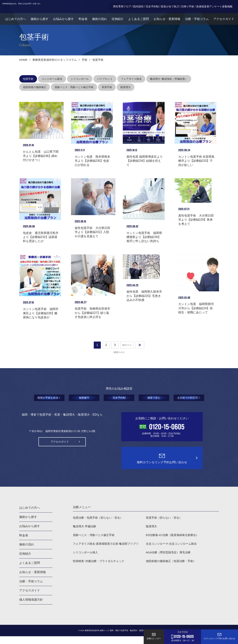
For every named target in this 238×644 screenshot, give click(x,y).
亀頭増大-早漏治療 (85, 534)
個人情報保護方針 (31, 607)
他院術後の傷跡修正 (35, 87)
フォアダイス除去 (131, 79)
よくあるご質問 (138, 21)
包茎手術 (28, 79)
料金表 (82, 21)
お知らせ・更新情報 (167, 21)
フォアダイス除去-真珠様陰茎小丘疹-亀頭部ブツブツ (108, 552)
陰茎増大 (126, 87)
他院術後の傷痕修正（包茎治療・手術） (173, 570)
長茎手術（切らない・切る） (165, 525)
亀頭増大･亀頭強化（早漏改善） (169, 79)
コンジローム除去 (52, 79)
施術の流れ (99, 21)
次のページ (126, 353)
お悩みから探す (62, 21)
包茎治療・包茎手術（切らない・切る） (99, 525)
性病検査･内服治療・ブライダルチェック (100, 570)
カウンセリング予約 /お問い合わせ (219, 636)
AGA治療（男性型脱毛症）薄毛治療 (170, 561)
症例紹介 (117, 21)
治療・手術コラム (197, 21)
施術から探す (38, 21)
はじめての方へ (14, 21)
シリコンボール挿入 (86, 561)
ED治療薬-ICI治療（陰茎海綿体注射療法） (174, 543)
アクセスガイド (224, 21)
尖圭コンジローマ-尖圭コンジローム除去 (173, 552)
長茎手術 (107, 87)
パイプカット (105, 79)
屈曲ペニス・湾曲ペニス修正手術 (74, 87)
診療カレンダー (154, 636)
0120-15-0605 (167, 435)
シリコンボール (80, 79)
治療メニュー (82, 515)
